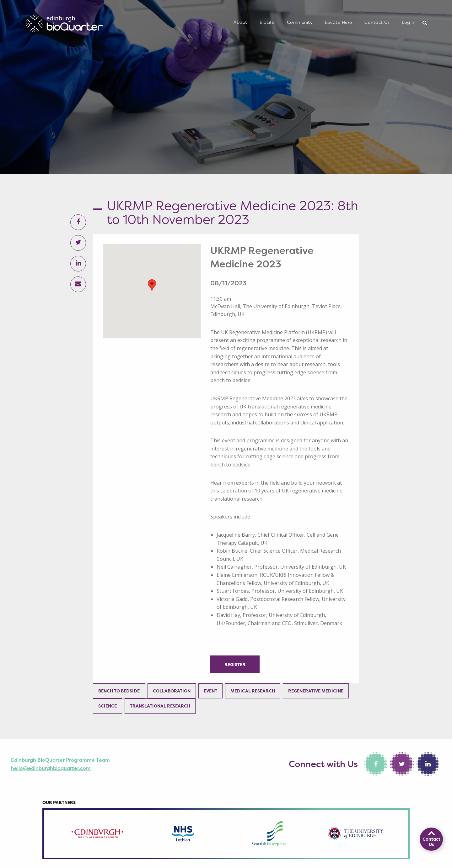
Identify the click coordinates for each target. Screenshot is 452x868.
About (240, 22)
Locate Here (339, 22)
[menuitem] (240, 23)
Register (235, 664)
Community (300, 22)
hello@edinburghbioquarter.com (51, 768)
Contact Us (377, 22)
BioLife (267, 22)
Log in (409, 22)
